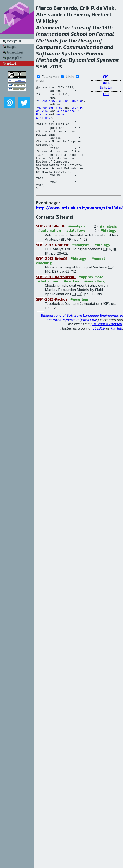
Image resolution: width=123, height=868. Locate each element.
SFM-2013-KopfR (51, 247)
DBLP (106, 83)
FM (106, 76)
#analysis (108, 247)
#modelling (94, 302)
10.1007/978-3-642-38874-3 (60, 104)
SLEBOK (99, 349)
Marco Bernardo (50, 112)
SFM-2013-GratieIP (53, 265)
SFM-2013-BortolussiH (56, 298)
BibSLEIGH (89, 340)
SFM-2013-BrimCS (52, 279)
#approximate (91, 298)
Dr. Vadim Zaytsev (107, 345)
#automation (50, 251)
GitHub (117, 349)
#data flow (76, 251)
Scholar (106, 87)
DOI (106, 94)
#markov (71, 302)
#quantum (79, 320)
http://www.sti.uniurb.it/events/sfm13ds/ (79, 229)
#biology (108, 251)
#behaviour (48, 302)
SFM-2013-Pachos (52, 320)
